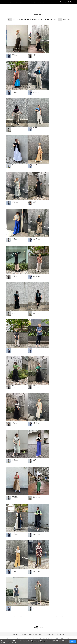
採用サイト (18, 638)
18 (27, 617)
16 (15, 617)
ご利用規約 (30, 634)
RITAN (62, 638)
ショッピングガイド (60, 634)
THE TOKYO (50, 638)
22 (50, 617)
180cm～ (55, 20)
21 (44, 617)
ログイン (65, 2)
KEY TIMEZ (69, 638)
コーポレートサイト (9, 638)
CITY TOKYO (42, 638)
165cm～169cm (36, 20)
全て (14, 20)
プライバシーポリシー (50, 634)
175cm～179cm (49, 20)
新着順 (65, 20)
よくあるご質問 (23, 634)
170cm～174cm (43, 20)
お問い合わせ (16, 634)
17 (21, 617)
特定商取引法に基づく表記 (39, 634)
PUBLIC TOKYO (34, 638)
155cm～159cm (23, 20)
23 (56, 617)
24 (62, 617)
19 (33, 617)
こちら (14, 642)
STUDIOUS (26, 638)
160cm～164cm (30, 20)
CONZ (56, 638)
